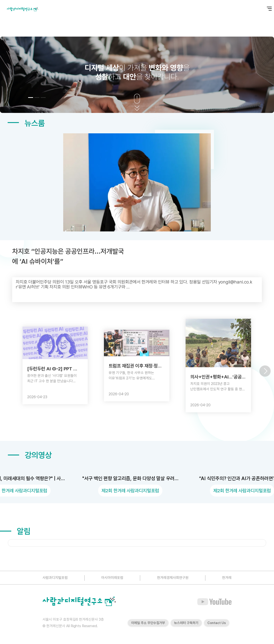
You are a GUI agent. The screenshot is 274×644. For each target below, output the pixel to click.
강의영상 (30, 455)
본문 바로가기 (0, 0)
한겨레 (227, 578)
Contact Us (217, 623)
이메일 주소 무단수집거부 (148, 623)
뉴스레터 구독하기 (186, 623)
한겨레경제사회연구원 (173, 578)
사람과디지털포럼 (55, 578)
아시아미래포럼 (112, 578)
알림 (15, 531)
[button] (31, 98)
